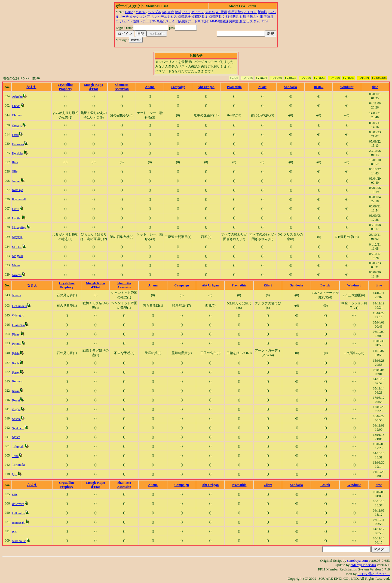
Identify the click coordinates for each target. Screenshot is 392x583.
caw (15, 494)
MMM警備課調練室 (224, 21)
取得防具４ (251, 17)
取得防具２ (217, 17)
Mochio (17, 247)
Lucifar (17, 218)
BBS (265, 21)
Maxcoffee (19, 228)
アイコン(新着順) (256, 12)
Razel (16, 373)
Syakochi (18, 428)
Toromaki (19, 465)
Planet (16, 334)
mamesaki (19, 522)
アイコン (198, 12)
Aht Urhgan (206, 87)
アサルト (153, 17)
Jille (15, 171)
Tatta (16, 456)
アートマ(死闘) (198, 21)
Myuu (16, 265)
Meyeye (17, 237)
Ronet (16, 400)
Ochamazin (20, 306)
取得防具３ (234, 17)
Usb (15, 475)
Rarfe (16, 363)
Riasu (16, 391)
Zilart (262, 87)
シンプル (155, 12)
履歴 (243, 21)
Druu (15, 135)
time (375, 87)
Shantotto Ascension (122, 87)
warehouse (19, 541)
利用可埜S (235, 12)
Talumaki (18, 447)
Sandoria (291, 87)
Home (129, 12)
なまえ (31, 87)
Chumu (17, 115)
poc (15, 531)
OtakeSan (19, 325)
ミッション (138, 17)
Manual (141, 12)
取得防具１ (200, 17)
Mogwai (17, 256)
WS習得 (221, 12)
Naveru (17, 275)
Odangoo (18, 315)
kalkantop (19, 513)
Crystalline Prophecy (65, 87)
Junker (16, 181)
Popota (17, 344)
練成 (178, 12)
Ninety (17, 295)
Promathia (234, 87)
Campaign (178, 87)
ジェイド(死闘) (176, 21)
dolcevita (18, 504)
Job (164, 12)
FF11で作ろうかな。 (374, 574)
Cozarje (17, 126)
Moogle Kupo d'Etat (94, 87)
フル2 (186, 12)
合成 (171, 12)
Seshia (16, 419)
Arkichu (17, 97)
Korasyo (18, 190)
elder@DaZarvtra (363, 565)
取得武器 (184, 17)
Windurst (347, 87)
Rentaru (17, 381)
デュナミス (169, 17)
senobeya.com (357, 561)
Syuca (16, 437)
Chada (16, 106)
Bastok (319, 87)
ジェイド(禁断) (131, 21)
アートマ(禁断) (153, 21)
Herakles (18, 153)
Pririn (16, 354)
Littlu (16, 209)
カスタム (253, 21)
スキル (210, 12)
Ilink (15, 162)
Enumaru (18, 144)
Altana (150, 87)
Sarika (16, 410)
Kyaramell (19, 199)
